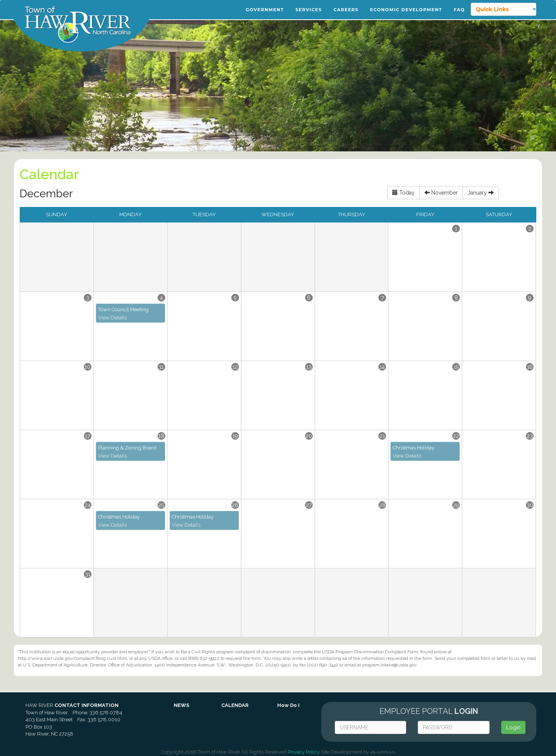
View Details (112, 318)
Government (265, 10)
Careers (346, 10)
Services (309, 10)
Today (403, 193)
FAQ (459, 10)
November (441, 193)
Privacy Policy (304, 752)
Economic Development (406, 10)
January (481, 193)
